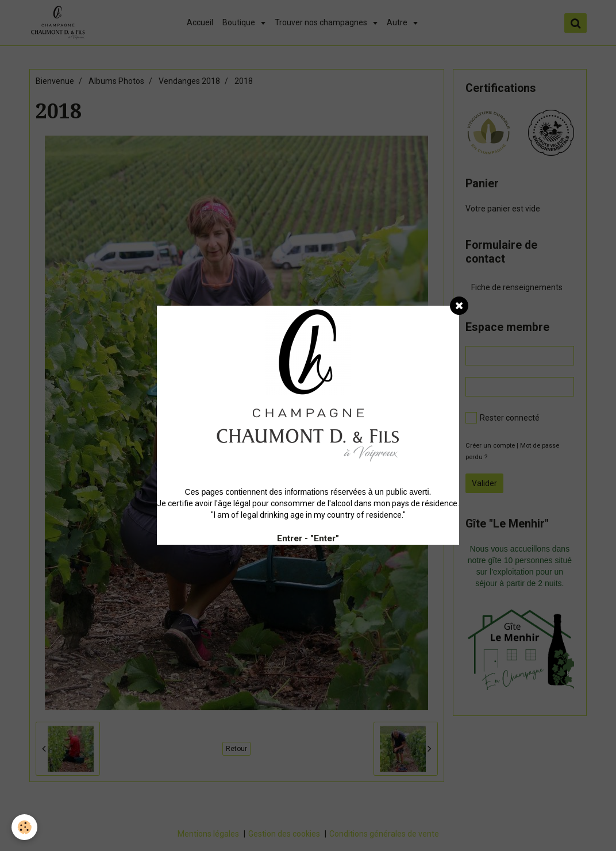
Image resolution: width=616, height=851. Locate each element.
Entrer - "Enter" (308, 538)
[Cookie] (24, 827)
